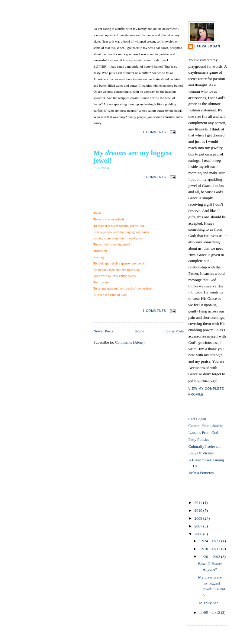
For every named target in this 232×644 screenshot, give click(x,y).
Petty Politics (199, 439)
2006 (199, 534)
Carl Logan (197, 419)
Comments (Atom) (130, 342)
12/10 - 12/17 (210, 549)
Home (139, 331)
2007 (199, 526)
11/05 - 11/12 (210, 612)
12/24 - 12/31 (210, 541)
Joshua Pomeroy (201, 473)
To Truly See (108, 205)
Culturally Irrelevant (204, 446)
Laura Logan (207, 46)
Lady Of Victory (201, 453)
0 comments (154, 177)
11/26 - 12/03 (210, 557)
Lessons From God (203, 433)
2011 (199, 503)
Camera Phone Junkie (205, 426)
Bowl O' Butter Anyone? (121, 21)
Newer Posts (103, 331)
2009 (199, 518)
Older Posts (175, 331)
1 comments (154, 132)
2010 (199, 510)
